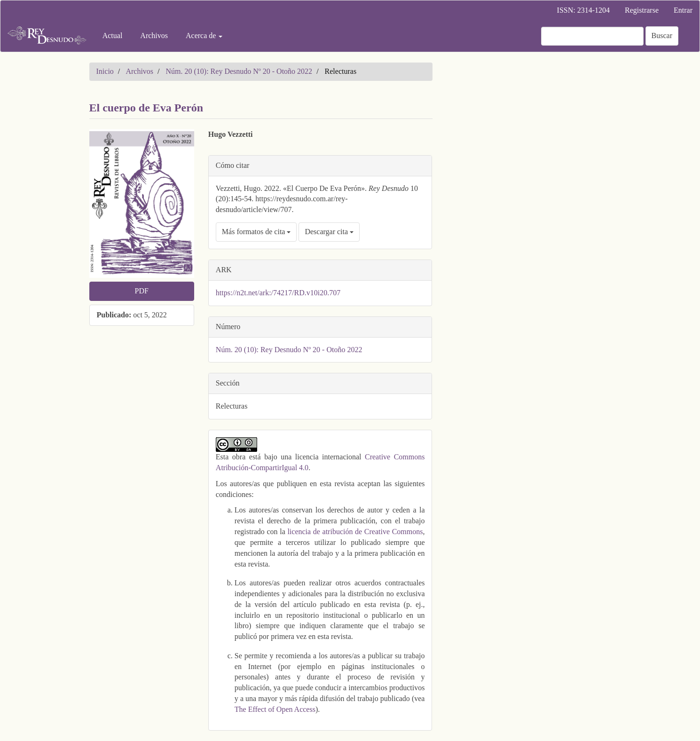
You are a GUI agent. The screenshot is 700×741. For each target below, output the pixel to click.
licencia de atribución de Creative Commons (355, 532)
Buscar (662, 35)
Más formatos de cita (256, 232)
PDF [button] (141, 291)
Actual (113, 35)
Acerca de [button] (204, 35)
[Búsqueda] (592, 36)
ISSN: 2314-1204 (583, 10)
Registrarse (642, 10)
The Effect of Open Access (275, 709)
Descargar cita (329, 232)
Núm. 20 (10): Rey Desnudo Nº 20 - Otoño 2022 (239, 71)
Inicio (105, 71)
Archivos (154, 35)
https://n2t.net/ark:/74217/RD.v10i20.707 (278, 293)
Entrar (683, 10)
